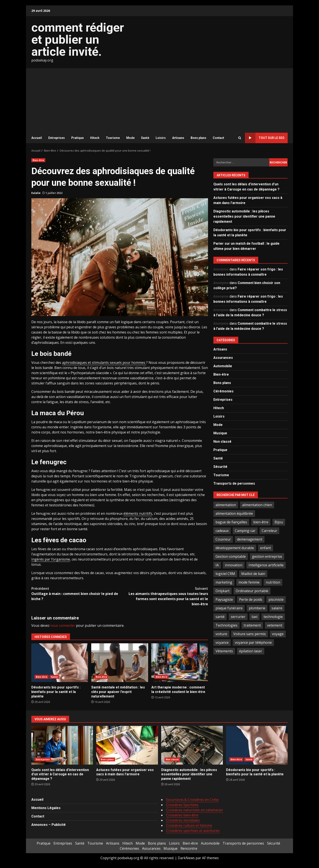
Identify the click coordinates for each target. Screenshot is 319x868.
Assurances (223, 358)
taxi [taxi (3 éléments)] (254, 617)
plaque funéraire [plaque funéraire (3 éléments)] (229, 608)
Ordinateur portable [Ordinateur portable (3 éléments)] (252, 591)
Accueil (37, 138)
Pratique (77, 138)
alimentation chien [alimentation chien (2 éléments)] (257, 505)
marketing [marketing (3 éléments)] (224, 582)
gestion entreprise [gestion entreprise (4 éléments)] (267, 556)
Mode (130, 138)
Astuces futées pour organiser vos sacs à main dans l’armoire (127, 745)
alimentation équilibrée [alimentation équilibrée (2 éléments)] (234, 513)
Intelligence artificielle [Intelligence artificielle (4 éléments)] (266, 565)
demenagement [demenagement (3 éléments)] (250, 539)
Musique (220, 433)
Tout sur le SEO (265, 138)
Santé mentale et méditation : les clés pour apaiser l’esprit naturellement (120, 663)
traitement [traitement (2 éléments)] (252, 625)
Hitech (95, 138)
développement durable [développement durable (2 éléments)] (235, 548)
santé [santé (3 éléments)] (220, 617)
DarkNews (186, 858)
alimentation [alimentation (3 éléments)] (226, 505)
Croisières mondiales (183, 820)
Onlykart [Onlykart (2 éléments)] (223, 591)
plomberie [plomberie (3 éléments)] (257, 608)
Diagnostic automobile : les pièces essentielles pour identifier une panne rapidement (244, 216)
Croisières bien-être (182, 815)
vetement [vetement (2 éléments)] (275, 625)
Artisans (178, 138)
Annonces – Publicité (49, 825)
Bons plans (198, 138)
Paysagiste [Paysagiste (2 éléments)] (224, 599)
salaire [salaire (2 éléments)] (277, 608)
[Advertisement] (159, 100)
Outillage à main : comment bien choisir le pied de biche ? (76, 594)
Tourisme (113, 138)
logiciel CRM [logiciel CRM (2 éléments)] (225, 574)
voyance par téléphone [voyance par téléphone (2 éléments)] (253, 642)
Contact (218, 138)
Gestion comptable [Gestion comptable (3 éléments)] (231, 556)
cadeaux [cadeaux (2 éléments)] (222, 531)
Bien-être (38, 160)
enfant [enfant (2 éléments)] (266, 548)
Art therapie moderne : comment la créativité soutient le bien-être (180, 663)
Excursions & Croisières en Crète (192, 800)
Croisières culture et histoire (189, 825)
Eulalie (36, 193)
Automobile (223, 366)
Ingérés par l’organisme (51, 559)
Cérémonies (223, 391)
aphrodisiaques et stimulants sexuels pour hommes (104, 363)
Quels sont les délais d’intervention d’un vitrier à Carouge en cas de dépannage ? (62, 745)
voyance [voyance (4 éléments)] (222, 642)
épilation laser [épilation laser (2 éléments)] (251, 651)
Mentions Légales (46, 808)
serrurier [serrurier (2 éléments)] (238, 617)
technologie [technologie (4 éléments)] (273, 617)
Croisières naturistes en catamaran (194, 810)
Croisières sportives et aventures (193, 831)
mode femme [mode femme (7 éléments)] (249, 582)
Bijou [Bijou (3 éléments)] (279, 522)
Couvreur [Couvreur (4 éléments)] (223, 539)
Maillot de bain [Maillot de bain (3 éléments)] (253, 574)
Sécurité (220, 467)
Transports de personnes (234, 483)
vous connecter (63, 625)
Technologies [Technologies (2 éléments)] (226, 625)
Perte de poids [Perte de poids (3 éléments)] (251, 599)
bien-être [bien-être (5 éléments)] (261, 522)
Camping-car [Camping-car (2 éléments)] (245, 531)
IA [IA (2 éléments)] (217, 565)
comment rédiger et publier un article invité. (78, 40)
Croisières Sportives (182, 805)
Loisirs (161, 138)
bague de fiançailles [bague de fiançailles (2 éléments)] (231, 522)
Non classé (222, 442)
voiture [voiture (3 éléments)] (221, 634)
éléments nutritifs (138, 513)
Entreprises (57, 138)
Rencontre (189, 848)
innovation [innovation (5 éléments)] (234, 565)
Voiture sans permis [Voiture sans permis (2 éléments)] (250, 634)
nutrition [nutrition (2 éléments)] (273, 582)
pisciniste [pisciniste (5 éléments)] (276, 599)
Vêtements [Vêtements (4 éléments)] (224, 651)
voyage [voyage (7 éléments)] (278, 634)
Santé (145, 138)
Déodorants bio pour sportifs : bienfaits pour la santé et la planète (60, 663)
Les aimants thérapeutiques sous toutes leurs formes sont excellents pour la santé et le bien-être (164, 596)
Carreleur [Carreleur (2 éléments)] (269, 531)
